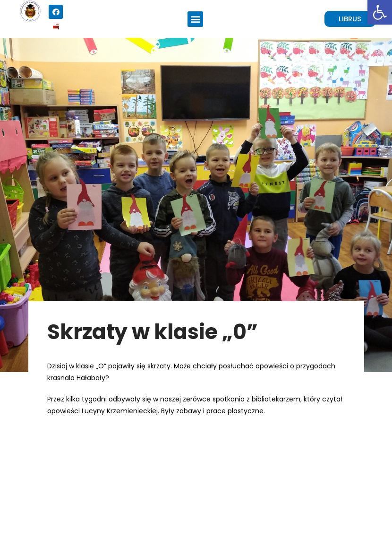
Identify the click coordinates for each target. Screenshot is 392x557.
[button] (195, 19)
